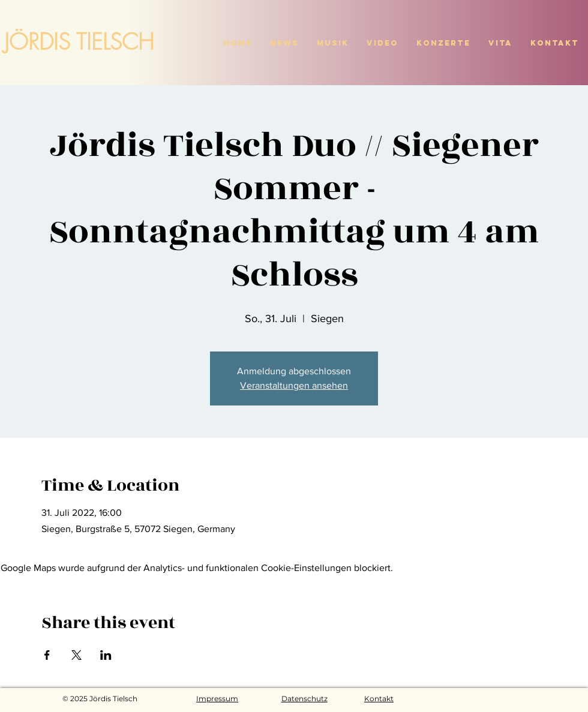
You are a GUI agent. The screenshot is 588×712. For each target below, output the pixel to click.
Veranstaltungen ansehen (294, 385)
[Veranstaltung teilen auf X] (76, 655)
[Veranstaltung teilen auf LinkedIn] (106, 655)
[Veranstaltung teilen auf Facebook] (47, 655)
